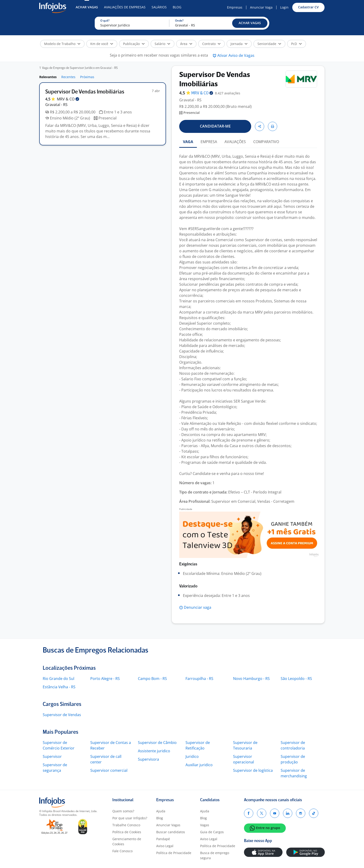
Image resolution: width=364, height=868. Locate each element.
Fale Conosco (122, 851)
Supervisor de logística (253, 770)
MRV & (68, 99)
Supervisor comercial (109, 770)
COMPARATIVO (266, 142)
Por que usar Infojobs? (130, 818)
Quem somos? (123, 811)
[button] (250, 23)
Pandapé (163, 839)
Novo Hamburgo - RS (251, 679)
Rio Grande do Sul (58, 679)
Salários (159, 7)
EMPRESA (209, 142)
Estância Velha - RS (59, 687)
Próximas (87, 77)
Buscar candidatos (171, 832)
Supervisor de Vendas (62, 715)
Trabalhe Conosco (126, 825)
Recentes (68, 77)
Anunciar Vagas (168, 825)
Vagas (205, 825)
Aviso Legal (165, 846)
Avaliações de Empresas (125, 7)
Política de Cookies (127, 832)
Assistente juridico (154, 751)
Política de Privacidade (174, 853)
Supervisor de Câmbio (157, 743)
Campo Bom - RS (152, 679)
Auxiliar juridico (199, 765)
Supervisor (52, 756)
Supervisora (148, 759)
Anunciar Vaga (261, 7)
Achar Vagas (87, 7)
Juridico (192, 756)
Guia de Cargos (212, 832)
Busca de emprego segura (215, 855)
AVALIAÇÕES (235, 142)
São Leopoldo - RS (296, 679)
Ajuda (161, 811)
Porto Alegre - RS (105, 679)
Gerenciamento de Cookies (127, 841)
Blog (177, 7)
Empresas (235, 7)
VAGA (188, 142)
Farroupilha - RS (199, 679)
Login (284, 7)
